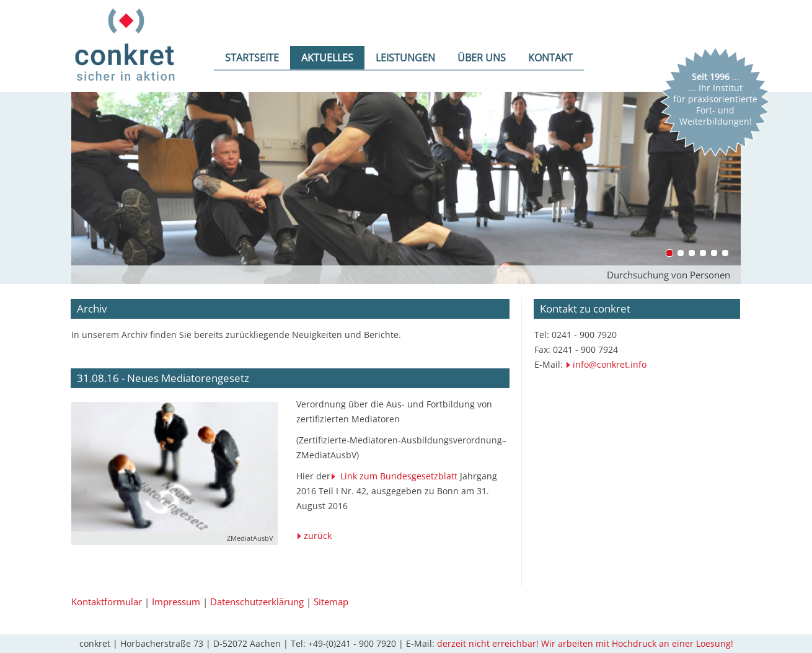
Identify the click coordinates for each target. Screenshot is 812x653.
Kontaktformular (107, 602)
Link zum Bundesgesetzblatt (399, 476)
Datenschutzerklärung (257, 602)
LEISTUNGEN (405, 58)
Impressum (176, 602)
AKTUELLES (327, 58)
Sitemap (331, 602)
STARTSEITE (252, 58)
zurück (318, 535)
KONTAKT (550, 58)
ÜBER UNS (482, 58)
